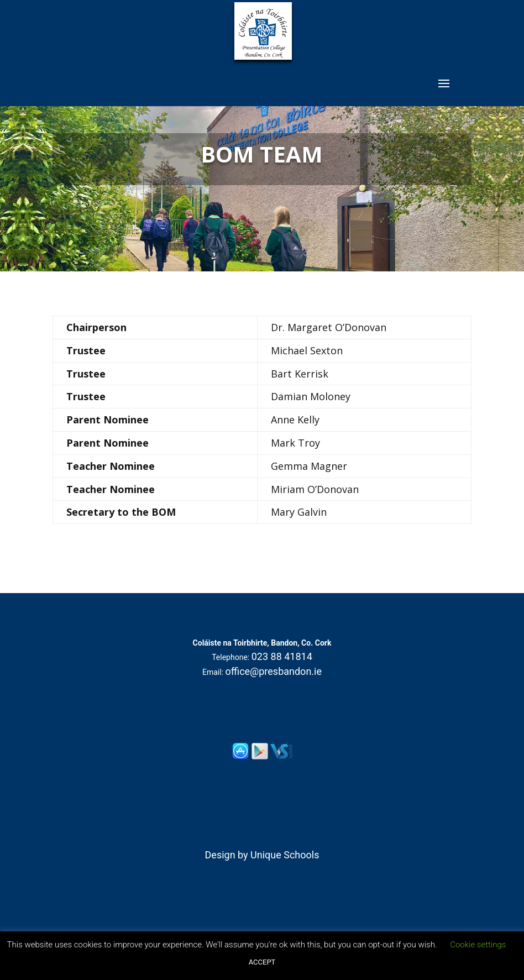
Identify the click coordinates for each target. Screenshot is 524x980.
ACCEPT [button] (262, 962)
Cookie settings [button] (478, 945)
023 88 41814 (282, 656)
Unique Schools (285, 855)
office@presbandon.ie (274, 671)
